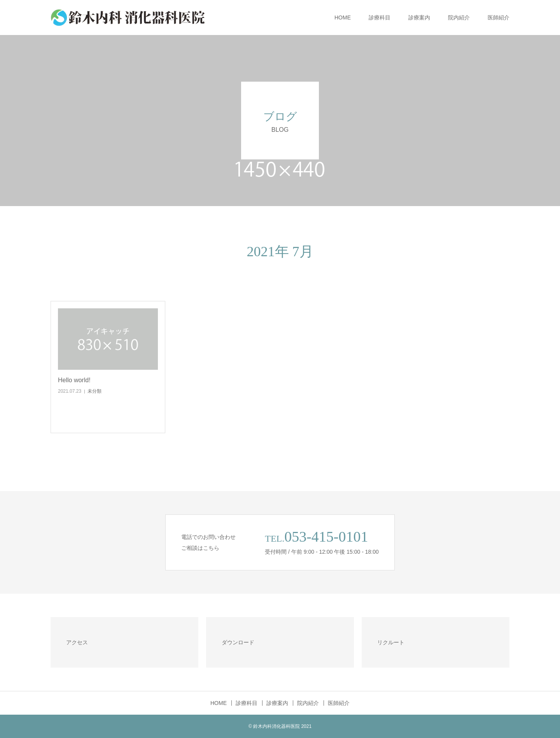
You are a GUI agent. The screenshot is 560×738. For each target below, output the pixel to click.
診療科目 (380, 17)
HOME (343, 17)
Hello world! (74, 380)
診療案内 (419, 17)
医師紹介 (499, 17)
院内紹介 (459, 17)
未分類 (94, 391)
